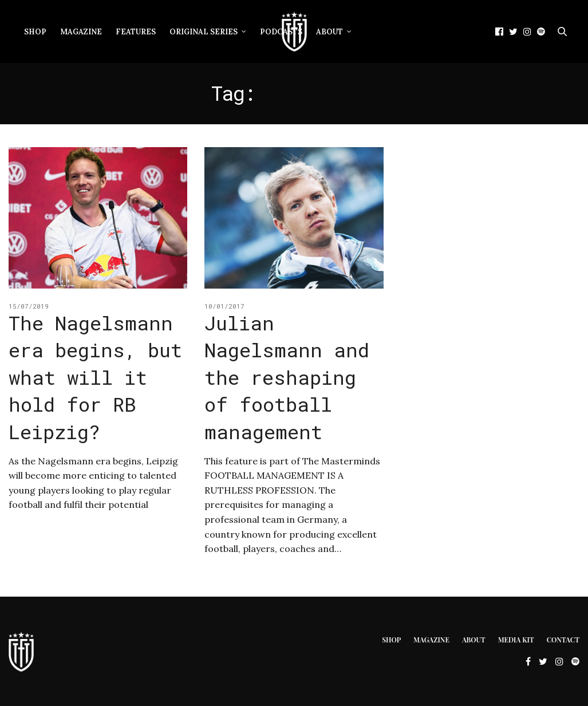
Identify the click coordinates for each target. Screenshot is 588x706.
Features (136, 32)
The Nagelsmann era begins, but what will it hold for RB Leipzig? (95, 377)
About (329, 32)
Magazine (81, 32)
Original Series (204, 32)
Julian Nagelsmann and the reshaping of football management (287, 377)
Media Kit (516, 640)
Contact (563, 640)
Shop (35, 32)
